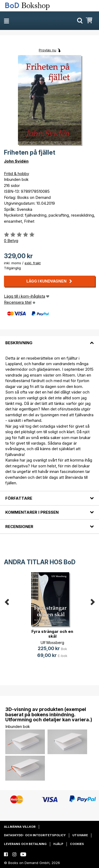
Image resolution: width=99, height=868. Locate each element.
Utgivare (80, 835)
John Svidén (16, 161)
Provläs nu (48, 50)
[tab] (49, 340)
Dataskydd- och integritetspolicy (35, 835)
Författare (19, 498)
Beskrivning (19, 343)
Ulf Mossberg (52, 643)
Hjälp (58, 844)
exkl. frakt (33, 263)
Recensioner (19, 527)
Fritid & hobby (16, 174)
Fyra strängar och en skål (52, 634)
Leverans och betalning (25, 844)
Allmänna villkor (20, 827)
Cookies (77, 844)
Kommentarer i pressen (32, 512)
